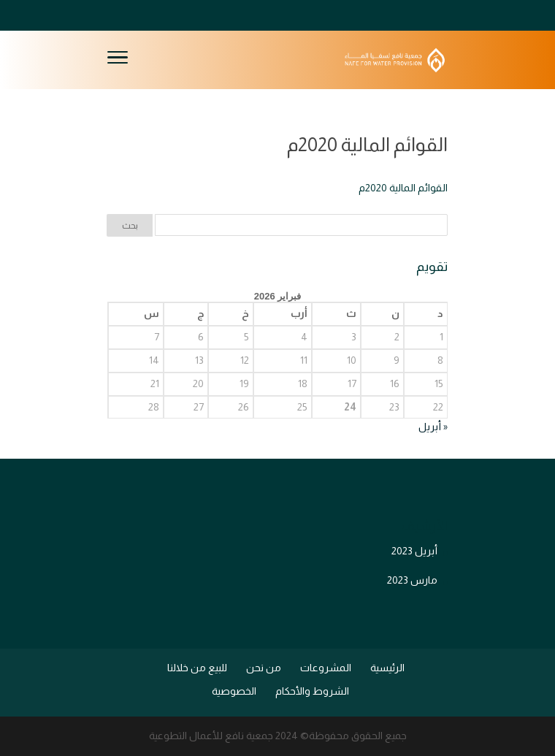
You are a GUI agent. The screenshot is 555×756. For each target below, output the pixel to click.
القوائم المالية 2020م (403, 188)
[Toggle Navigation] (118, 60)
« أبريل (433, 427)
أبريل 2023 (414, 551)
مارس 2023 (412, 580)
